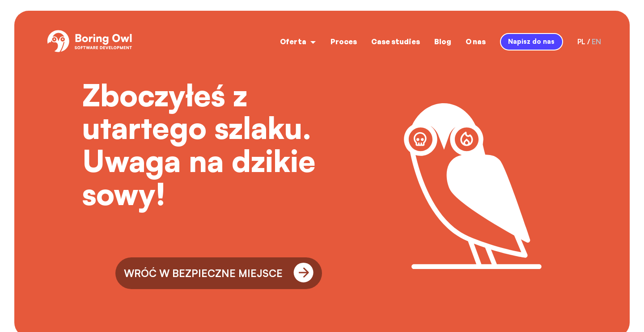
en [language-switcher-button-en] (596, 42)
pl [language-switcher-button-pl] (581, 42)
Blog (443, 42)
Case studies (396, 42)
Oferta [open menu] (298, 42)
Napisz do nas (531, 41)
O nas (476, 42)
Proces (344, 42)
